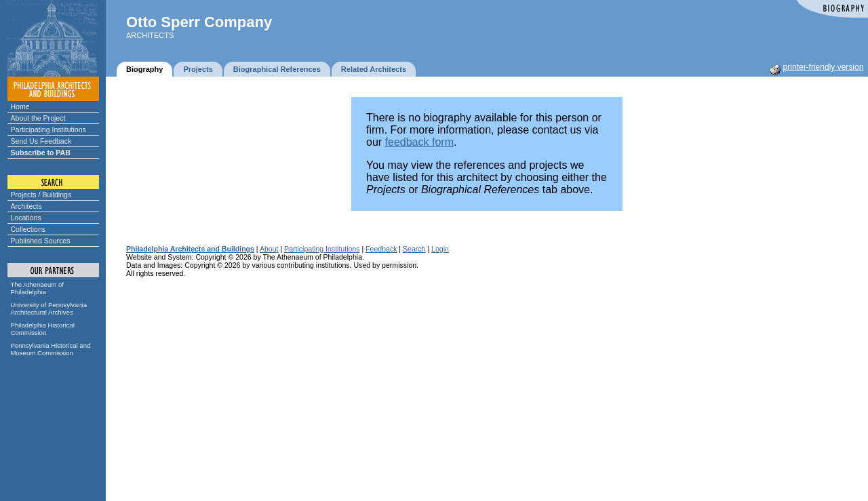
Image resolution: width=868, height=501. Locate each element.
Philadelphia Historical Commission (43, 329)
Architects (26, 206)
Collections (28, 229)
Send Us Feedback (41, 141)
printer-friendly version (824, 67)
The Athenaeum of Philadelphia (37, 288)
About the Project (38, 118)
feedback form (419, 142)
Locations (26, 218)
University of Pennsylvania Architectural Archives (49, 308)
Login (440, 249)
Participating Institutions (48, 129)
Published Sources (41, 241)
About (269, 249)
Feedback (381, 249)
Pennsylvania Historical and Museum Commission (51, 349)
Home (20, 106)
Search (414, 249)
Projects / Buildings (41, 195)
